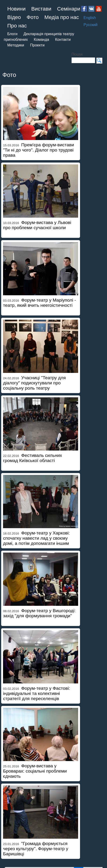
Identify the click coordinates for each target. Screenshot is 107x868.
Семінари (69, 9)
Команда (41, 40)
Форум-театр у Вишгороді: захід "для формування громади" (39, 613)
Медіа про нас (62, 17)
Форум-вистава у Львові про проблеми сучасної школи (37, 225)
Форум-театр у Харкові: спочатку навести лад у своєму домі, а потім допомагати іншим (36, 538)
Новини (16, 9)
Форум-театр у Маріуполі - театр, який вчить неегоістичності (40, 303)
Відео (14, 17)
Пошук (77, 54)
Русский (90, 25)
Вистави (41, 9)
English (90, 18)
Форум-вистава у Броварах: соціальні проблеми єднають (35, 771)
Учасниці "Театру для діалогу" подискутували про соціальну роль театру (34, 383)
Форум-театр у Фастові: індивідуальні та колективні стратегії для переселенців (36, 693)
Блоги (12, 34)
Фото (32, 17)
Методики (16, 45)
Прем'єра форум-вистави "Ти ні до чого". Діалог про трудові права (38, 150)
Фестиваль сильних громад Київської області (32, 458)
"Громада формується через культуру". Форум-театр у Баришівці (36, 849)
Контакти (63, 40)
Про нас (17, 26)
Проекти (37, 45)
